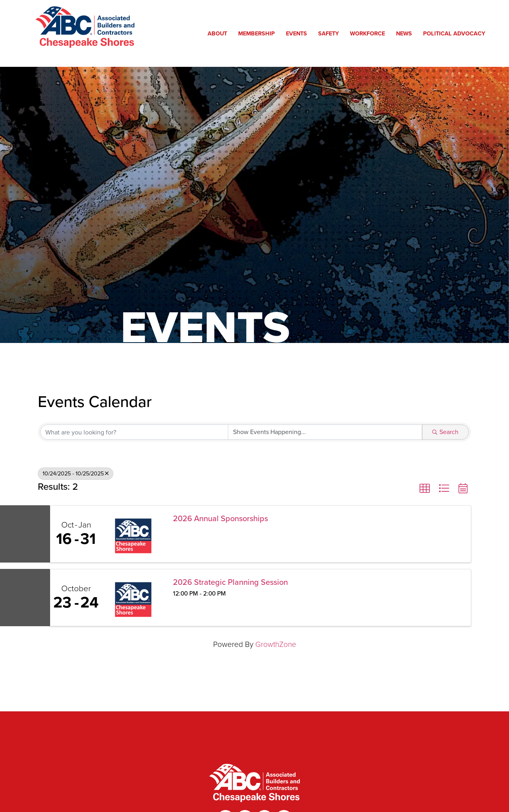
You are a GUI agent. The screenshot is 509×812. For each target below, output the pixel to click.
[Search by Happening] (325, 432)
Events (298, 33)
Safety (330, 33)
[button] (425, 489)
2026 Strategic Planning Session (230, 582)
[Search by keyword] (134, 432)
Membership (258, 33)
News (406, 33)
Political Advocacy (456, 33)
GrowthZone (276, 644)
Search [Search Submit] (445, 432)
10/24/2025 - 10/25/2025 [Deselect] (76, 473)
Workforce (369, 33)
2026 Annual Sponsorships (221, 518)
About (219, 33)
